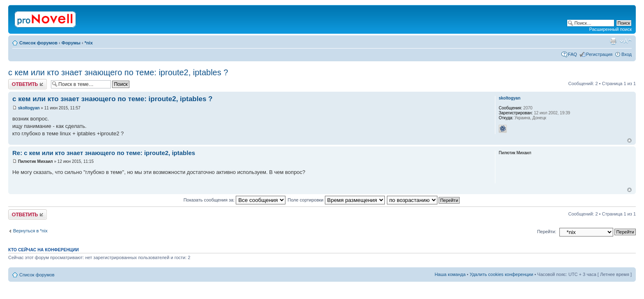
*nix (89, 43)
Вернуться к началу (629, 140)
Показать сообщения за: (235, 200)
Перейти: (547, 232)
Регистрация (599, 54)
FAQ (573, 54)
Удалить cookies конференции (502, 274)
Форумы (71, 43)
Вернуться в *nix (30, 231)
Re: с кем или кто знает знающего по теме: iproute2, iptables (104, 153)
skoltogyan (29, 108)
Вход (627, 54)
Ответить (28, 84)
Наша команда (450, 274)
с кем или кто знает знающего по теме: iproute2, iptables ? (118, 72)
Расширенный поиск (610, 29)
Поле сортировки (336, 200)
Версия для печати (613, 41)
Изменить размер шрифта (626, 41)
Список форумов (38, 43)
